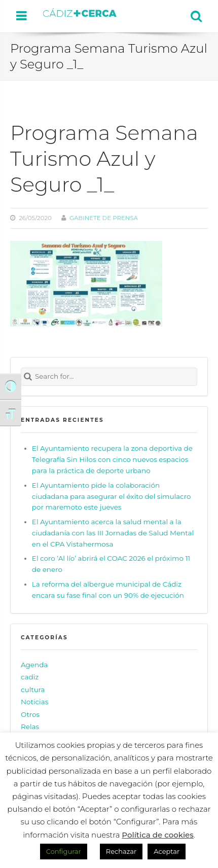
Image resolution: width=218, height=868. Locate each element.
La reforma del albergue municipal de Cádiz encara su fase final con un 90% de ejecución (108, 590)
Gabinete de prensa (104, 218)
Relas (30, 727)
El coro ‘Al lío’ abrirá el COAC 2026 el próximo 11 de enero (111, 564)
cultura (33, 690)
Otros (30, 714)
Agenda (34, 665)
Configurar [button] (64, 851)
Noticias (34, 702)
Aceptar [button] (167, 851)
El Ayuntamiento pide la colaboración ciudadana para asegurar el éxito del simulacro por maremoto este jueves (112, 496)
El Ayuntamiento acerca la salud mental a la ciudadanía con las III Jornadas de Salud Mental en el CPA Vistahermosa (113, 533)
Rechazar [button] (121, 851)
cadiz (30, 677)
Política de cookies (158, 835)
